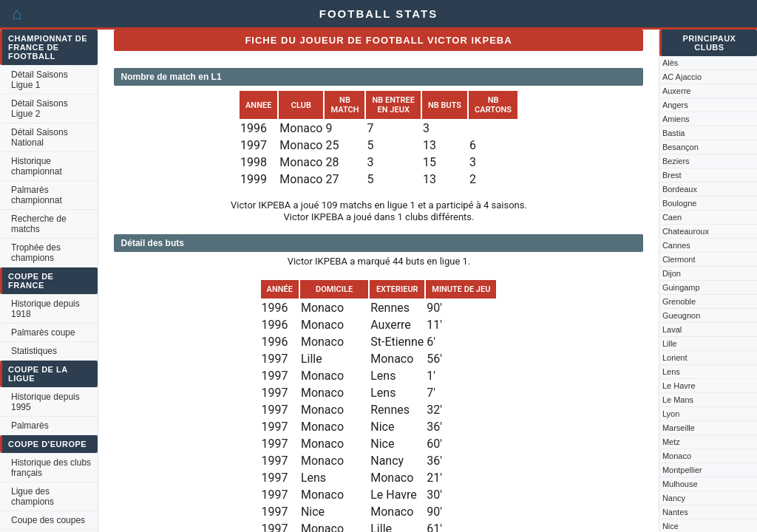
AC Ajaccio (682, 77)
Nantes (675, 512)
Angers (675, 105)
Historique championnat (37, 166)
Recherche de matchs (39, 224)
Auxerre (677, 91)
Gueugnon (681, 316)
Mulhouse (680, 484)
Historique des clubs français (51, 468)
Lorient (675, 358)
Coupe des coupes (48, 520)
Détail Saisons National (40, 137)
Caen (672, 217)
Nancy (674, 498)
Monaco (677, 456)
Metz (671, 442)
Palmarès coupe (43, 332)
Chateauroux (686, 231)
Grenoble (679, 301)
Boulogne (680, 203)
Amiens (676, 119)
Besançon (680, 147)
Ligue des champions (33, 497)
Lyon (671, 414)
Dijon (672, 273)
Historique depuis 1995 (45, 402)
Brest (672, 175)
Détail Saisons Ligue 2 (40, 109)
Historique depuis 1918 (45, 309)
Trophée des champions (36, 253)
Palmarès (30, 426)
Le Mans (678, 400)
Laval (672, 330)
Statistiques (34, 351)
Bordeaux (680, 189)
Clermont (679, 259)
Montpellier (682, 470)
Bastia (674, 133)
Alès (670, 63)
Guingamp (681, 287)
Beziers (676, 161)
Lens (671, 372)
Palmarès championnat (37, 195)
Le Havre (679, 386)
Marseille (679, 428)
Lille (670, 344)
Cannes (676, 245)
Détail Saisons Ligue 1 (40, 80)
